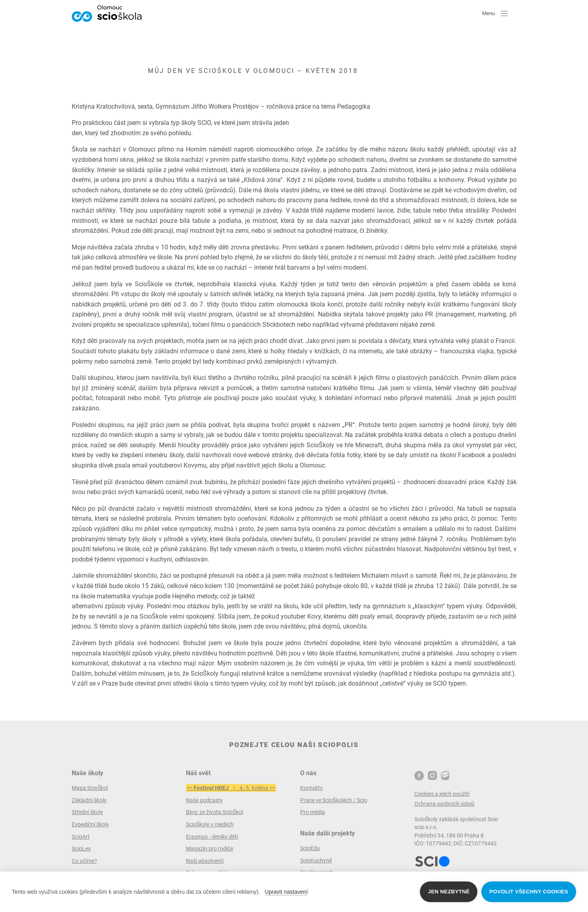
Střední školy (87, 812)
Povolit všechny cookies (529, 892)
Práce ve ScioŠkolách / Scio (334, 800)
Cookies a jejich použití (442, 794)
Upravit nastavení (286, 892)
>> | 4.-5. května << (231, 788)
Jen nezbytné (449, 892)
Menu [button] (495, 13)
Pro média (313, 812)
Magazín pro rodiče (210, 849)
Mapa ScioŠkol (90, 788)
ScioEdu (310, 848)
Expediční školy (90, 824)
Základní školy (89, 800)
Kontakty (311, 788)
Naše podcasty (204, 800)
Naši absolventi (205, 861)
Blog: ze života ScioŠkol (215, 812)
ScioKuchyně (316, 860)
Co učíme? (84, 861)
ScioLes (81, 849)
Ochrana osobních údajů (444, 804)
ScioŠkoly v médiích (210, 824)
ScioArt (81, 837)
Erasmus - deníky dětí (212, 837)
